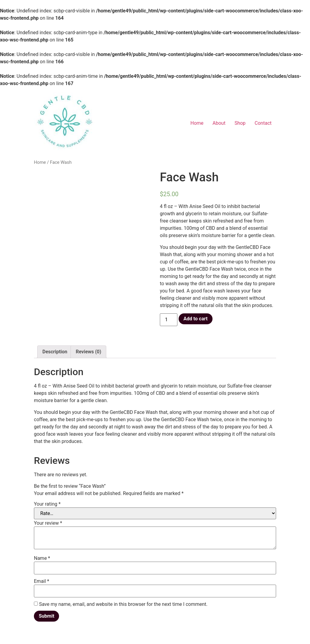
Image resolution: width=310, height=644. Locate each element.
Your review (48, 523)
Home (197, 123)
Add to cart (196, 319)
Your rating (47, 504)
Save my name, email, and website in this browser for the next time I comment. (123, 604)
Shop (240, 123)
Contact (263, 123)
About (219, 123)
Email (41, 581)
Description (55, 352)
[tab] (55, 352)
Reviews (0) (88, 352)
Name (42, 558)
